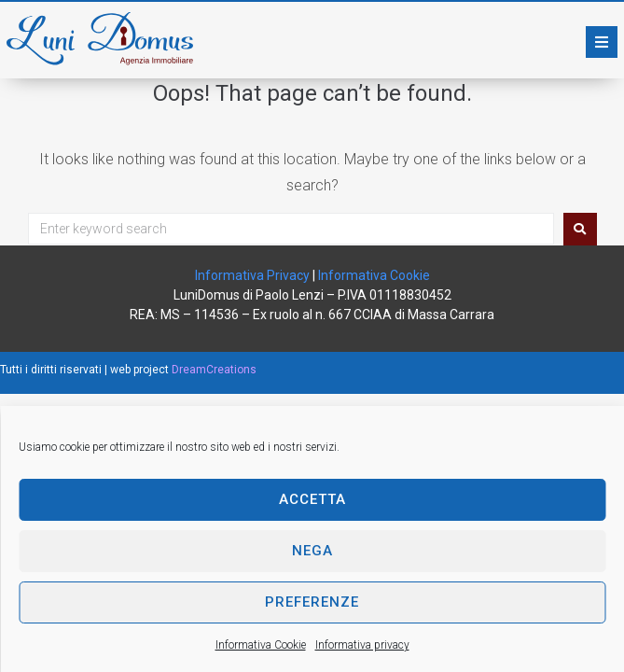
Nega (312, 551)
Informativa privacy (362, 645)
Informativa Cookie (261, 645)
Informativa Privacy (252, 275)
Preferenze (312, 602)
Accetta (312, 499)
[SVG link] (100, 39)
